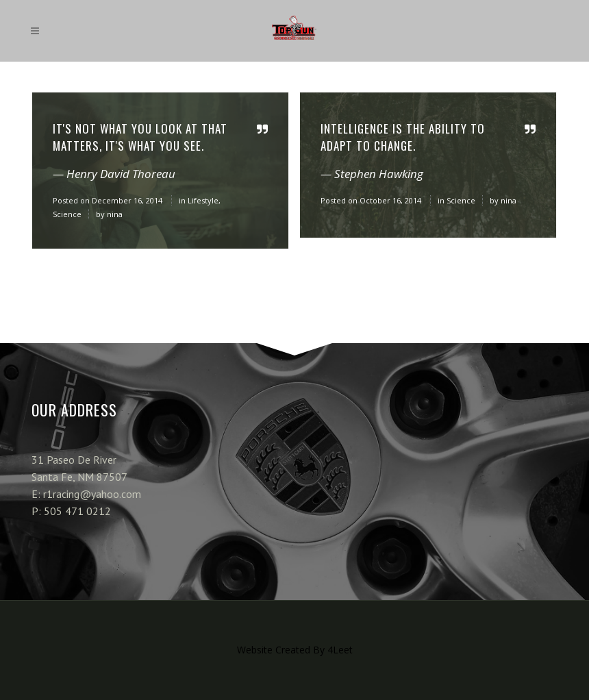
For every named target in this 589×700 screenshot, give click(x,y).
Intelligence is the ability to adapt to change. (403, 137)
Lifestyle (203, 200)
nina (115, 214)
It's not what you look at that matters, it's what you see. (140, 137)
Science (67, 214)
